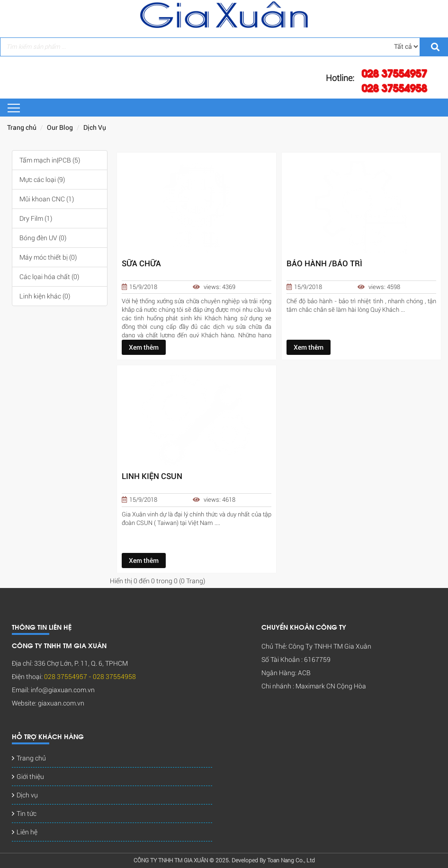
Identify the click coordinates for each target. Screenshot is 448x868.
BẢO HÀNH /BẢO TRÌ (324, 264)
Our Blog (60, 127)
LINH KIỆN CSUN (152, 476)
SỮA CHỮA (141, 264)
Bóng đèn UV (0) (43, 238)
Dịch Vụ (95, 127)
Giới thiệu (30, 777)
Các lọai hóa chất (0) (49, 277)
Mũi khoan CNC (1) (47, 199)
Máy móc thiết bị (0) (48, 257)
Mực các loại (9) (42, 180)
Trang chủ (22, 127)
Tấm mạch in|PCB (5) (50, 160)
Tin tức (27, 814)
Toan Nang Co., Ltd (291, 860)
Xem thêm (144, 347)
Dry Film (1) (36, 218)
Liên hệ (27, 832)
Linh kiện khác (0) (45, 296)
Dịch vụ (27, 795)
